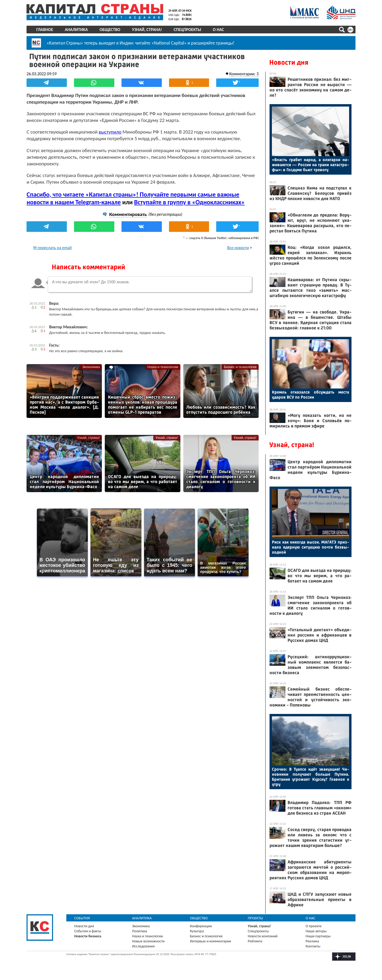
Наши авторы (316, 931)
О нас (218, 30)
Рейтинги (255, 941)
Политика (140, 931)
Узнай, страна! (147, 30)
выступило (110, 132)
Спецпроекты (188, 30)
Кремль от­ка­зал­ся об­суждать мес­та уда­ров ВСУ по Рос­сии (311, 395)
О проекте (314, 926)
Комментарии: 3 (244, 74)
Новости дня (289, 62)
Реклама (312, 941)
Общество (110, 30)
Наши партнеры (318, 936)
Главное (45, 30)
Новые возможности (148, 941)
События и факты (88, 931)
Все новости (238, 247)
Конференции (201, 926)
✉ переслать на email (52, 247)
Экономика (91, 367)
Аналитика (76, 30)
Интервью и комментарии (210, 941)
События (82, 918)
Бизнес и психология (240, 367)
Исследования (143, 946)
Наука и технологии (163, 367)
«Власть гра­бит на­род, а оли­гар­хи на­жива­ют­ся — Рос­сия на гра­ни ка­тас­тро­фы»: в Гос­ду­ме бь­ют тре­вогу (311, 165)
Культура (197, 931)
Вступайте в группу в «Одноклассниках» (189, 202)
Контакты (313, 946)
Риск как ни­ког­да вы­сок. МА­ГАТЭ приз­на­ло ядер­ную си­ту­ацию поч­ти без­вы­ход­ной (311, 547)
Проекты (255, 918)
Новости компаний (263, 936)
